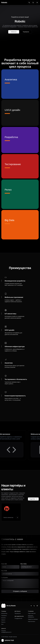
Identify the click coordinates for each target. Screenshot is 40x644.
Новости (3, 620)
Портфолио (26, 32)
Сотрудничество (18, 618)
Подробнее (33, 499)
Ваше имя (4, 564)
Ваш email (4, 571)
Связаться (14, 32)
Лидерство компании (33, 619)
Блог (2, 624)
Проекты (3, 622)
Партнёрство (18, 613)
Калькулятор (4, 613)
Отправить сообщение (20, 592)
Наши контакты (32, 621)
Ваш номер (24, 564)
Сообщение (4, 578)
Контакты (3, 618)
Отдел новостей (32, 613)
